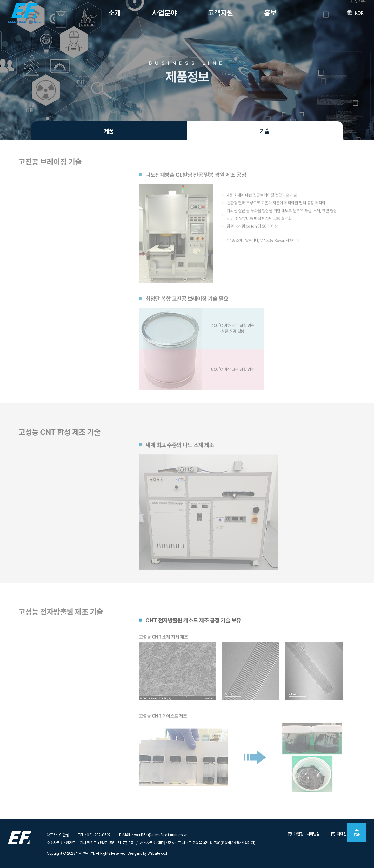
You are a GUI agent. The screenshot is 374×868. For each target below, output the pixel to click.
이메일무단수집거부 (349, 834)
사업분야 (164, 13)
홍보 (270, 13)
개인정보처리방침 (304, 834)
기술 (265, 131)
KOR (355, 13)
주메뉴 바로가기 (0, 0)
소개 (115, 13)
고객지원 (221, 13)
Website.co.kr (158, 853)
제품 (109, 131)
